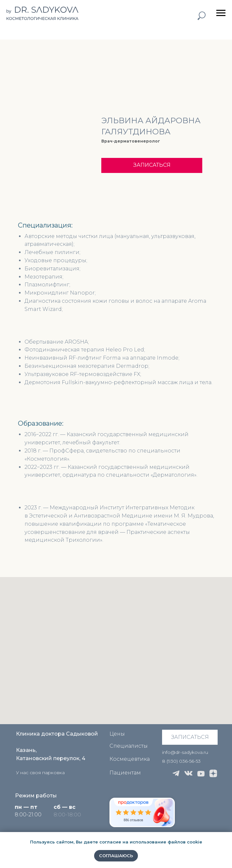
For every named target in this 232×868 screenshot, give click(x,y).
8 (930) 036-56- (179, 761)
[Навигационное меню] (221, 13)
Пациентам (125, 773)
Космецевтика (130, 759)
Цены (117, 734)
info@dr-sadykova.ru (185, 752)
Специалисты (129, 746)
